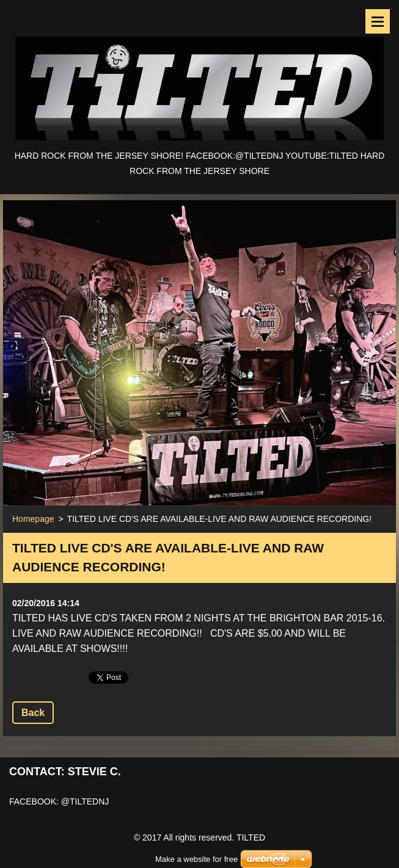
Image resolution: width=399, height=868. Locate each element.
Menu (378, 21)
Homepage (33, 519)
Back (33, 713)
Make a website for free (196, 844)
